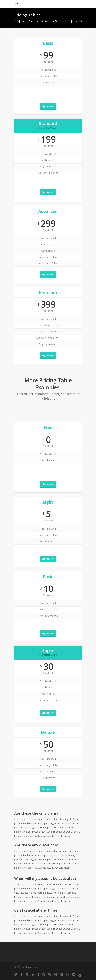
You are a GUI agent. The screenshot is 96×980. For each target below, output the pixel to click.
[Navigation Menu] (80, 4)
